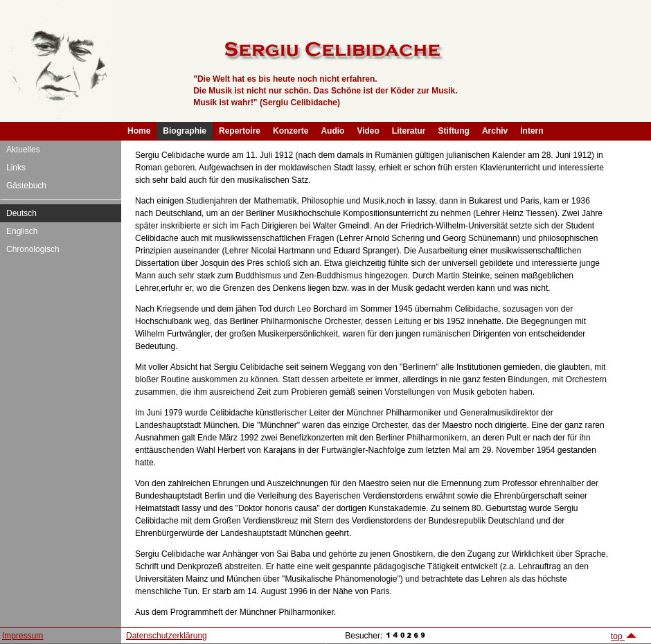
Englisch (22, 231)
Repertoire (240, 131)
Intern (532, 131)
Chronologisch (33, 249)
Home (139, 131)
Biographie (185, 131)
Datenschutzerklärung (167, 636)
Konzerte (291, 131)
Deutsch (21, 213)
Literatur (409, 131)
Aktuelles (23, 150)
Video (368, 131)
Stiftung (454, 131)
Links (16, 168)
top (624, 636)
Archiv (495, 131)
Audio (332, 131)
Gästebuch (26, 186)
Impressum (23, 636)
